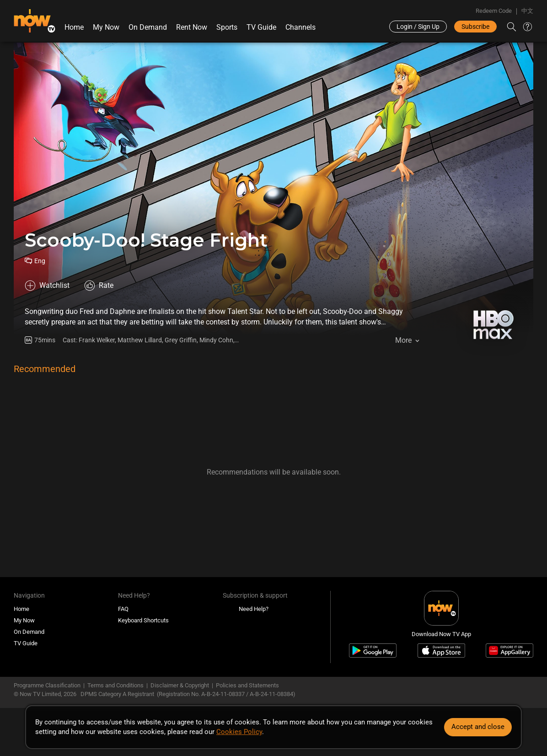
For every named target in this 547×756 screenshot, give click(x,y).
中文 (527, 11)
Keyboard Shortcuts (143, 620)
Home (74, 27)
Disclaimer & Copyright (180, 685)
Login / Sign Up (418, 27)
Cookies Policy (239, 732)
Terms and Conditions (115, 685)
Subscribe (475, 27)
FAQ (123, 609)
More (403, 340)
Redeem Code (494, 11)
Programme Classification (47, 685)
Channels (300, 27)
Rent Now (192, 27)
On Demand (148, 27)
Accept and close (478, 727)
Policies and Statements (247, 685)
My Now (106, 27)
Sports (227, 27)
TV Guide (261, 27)
